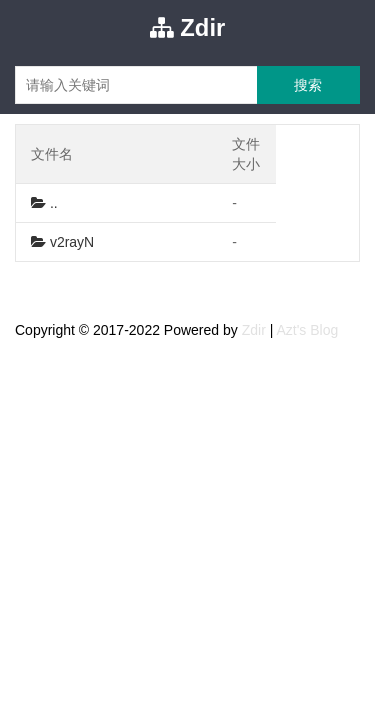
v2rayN (62, 242)
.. (44, 203)
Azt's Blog (307, 330)
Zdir (188, 27)
